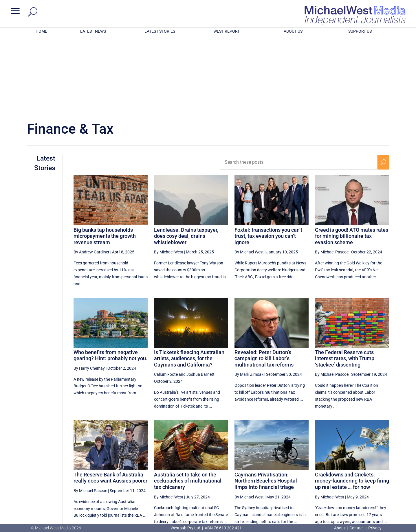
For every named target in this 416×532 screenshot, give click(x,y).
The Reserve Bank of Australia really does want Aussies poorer (110, 402)
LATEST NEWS (93, 31)
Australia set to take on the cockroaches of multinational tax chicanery (188, 405)
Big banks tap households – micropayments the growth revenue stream (106, 160)
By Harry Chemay (89, 292)
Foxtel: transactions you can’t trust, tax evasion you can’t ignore (268, 160)
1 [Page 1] (334, 472)
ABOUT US (293, 31)
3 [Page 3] (359, 472)
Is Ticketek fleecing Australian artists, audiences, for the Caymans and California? (189, 283)
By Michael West (169, 176)
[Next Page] (383, 471)
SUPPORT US (360, 31)
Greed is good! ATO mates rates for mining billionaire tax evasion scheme (352, 160)
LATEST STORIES (160, 31)
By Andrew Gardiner (91, 176)
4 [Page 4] (371, 472)
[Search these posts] (299, 86)
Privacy (375, 528)
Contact (357, 528)
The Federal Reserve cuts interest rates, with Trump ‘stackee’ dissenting (345, 283)
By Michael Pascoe (332, 176)
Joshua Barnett (200, 299)
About (340, 528)
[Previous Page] (322, 471)
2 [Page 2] (347, 472)
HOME (41, 31)
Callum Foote (166, 299)
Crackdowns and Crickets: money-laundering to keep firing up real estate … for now (352, 405)
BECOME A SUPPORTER (386, 493)
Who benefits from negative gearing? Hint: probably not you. (110, 280)
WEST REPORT (227, 31)
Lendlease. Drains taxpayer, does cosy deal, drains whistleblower (186, 160)
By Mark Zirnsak (249, 299)
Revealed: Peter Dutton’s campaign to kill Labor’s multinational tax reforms (264, 283)
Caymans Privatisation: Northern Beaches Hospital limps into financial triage (266, 405)
